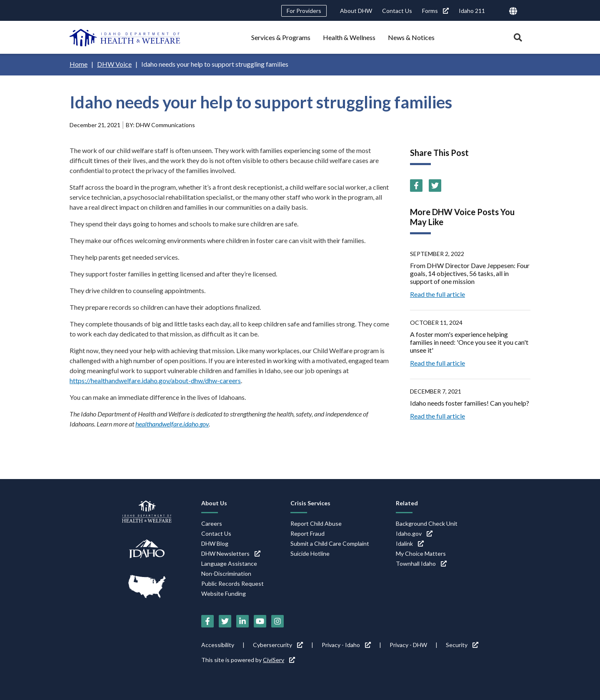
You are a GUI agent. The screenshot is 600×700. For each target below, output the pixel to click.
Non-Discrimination (226, 573)
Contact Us (397, 11)
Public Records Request (232, 583)
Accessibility (218, 645)
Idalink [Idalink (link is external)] (410, 543)
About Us (214, 503)
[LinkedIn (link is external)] (242, 621)
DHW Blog (215, 543)
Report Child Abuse (316, 523)
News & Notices (411, 37)
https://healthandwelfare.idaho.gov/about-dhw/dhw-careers (155, 380)
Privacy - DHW (408, 645)
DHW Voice (114, 64)
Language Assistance (229, 563)
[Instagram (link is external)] (277, 621)
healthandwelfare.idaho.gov (172, 424)
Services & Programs (281, 37)
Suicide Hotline (310, 553)
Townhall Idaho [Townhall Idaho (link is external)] (421, 563)
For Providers (304, 11)
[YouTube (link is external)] (260, 621)
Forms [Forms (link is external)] (435, 11)
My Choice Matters (421, 553)
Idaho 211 (472, 11)
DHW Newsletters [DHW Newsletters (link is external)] (231, 553)
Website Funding (224, 593)
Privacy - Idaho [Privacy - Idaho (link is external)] (346, 645)
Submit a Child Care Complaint (330, 543)
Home (79, 64)
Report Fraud (307, 533)
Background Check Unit (427, 523)
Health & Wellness (349, 37)
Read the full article (437, 294)
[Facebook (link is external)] (416, 186)
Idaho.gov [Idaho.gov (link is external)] (414, 533)
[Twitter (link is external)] (435, 186)
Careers (212, 523)
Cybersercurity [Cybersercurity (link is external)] (278, 645)
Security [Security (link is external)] (462, 645)
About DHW (356, 11)
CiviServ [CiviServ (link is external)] (279, 660)
